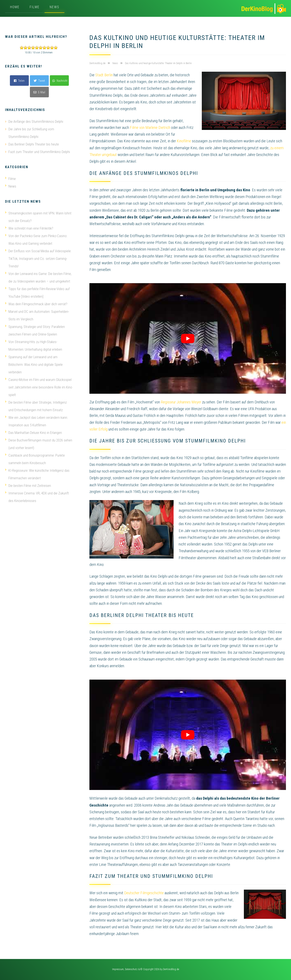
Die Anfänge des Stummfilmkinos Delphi (36, 122)
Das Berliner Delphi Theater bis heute (34, 144)
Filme (35, 7)
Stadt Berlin (104, 75)
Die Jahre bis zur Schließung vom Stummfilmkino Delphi (31, 133)
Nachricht (60, 81)
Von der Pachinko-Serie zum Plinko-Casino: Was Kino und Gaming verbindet (36, 240)
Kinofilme (184, 141)
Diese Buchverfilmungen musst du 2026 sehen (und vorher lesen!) (39, 444)
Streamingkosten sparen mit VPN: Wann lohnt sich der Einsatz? (38, 217)
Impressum (118, 969)
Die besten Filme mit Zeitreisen (28, 486)
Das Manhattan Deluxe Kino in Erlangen (33, 433)
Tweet (39, 81)
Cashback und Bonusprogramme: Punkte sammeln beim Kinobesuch (35, 459)
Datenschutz (131, 969)
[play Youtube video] (188, 338)
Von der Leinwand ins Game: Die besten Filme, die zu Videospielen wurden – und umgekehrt (38, 277)
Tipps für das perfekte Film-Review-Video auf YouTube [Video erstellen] (37, 293)
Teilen (19, 81)
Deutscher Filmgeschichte (144, 893)
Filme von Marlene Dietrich (150, 127)
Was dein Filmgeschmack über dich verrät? (36, 304)
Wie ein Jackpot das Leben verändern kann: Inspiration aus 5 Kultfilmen (36, 421)
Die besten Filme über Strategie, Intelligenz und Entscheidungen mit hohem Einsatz (36, 406)
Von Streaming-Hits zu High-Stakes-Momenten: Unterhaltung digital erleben (34, 346)
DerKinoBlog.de (171, 969)
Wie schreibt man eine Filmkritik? (29, 228)
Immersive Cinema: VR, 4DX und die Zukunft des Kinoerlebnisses (37, 497)
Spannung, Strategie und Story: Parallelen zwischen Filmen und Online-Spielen (35, 330)
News (54, 7)
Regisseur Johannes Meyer (181, 402)
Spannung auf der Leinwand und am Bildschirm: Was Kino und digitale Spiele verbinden (34, 365)
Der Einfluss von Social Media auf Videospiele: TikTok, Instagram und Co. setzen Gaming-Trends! (38, 259)
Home (15, 7)
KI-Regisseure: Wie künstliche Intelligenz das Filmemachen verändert (37, 474)
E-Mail (39, 92)
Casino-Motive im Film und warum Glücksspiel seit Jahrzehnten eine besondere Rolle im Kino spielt (39, 387)
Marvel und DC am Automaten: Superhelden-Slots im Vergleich (37, 315)
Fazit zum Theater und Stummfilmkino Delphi (39, 152)
